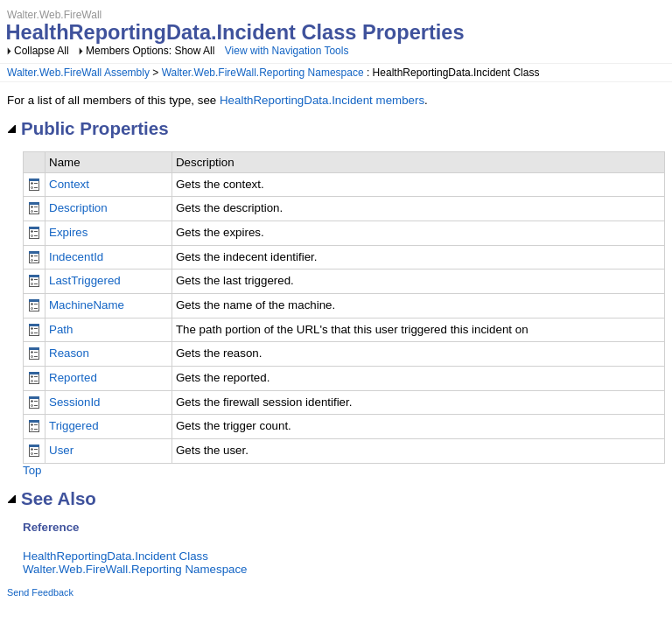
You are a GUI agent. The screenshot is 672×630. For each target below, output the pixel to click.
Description (78, 208)
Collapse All (42, 51)
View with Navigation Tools (287, 51)
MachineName (87, 305)
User (61, 450)
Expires (68, 232)
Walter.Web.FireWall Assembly (78, 73)
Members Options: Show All (152, 51)
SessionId (75, 402)
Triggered (74, 426)
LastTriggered (85, 280)
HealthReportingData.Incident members (322, 100)
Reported (73, 378)
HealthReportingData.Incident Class (115, 556)
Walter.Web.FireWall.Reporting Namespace (263, 73)
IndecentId (76, 257)
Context (69, 184)
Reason (69, 353)
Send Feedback (40, 592)
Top (32, 470)
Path (61, 329)
